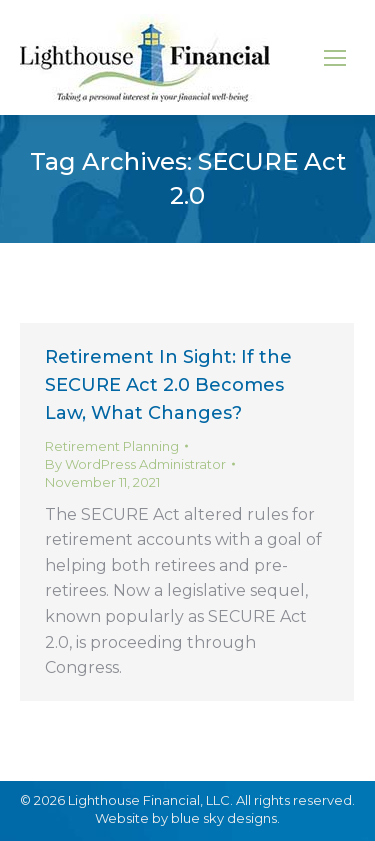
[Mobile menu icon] (335, 58)
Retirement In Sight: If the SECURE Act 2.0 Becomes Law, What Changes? (168, 385)
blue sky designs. (225, 818)
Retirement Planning (112, 446)
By (135, 464)
